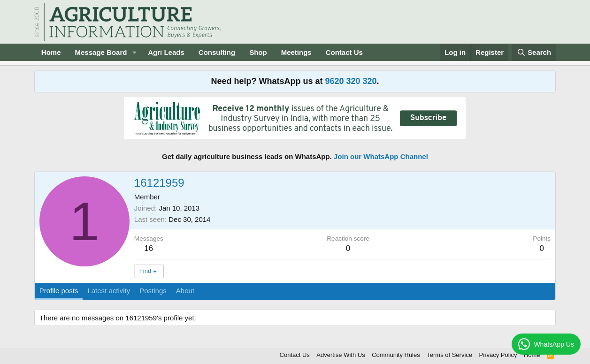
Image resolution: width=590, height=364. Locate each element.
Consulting (217, 52)
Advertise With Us (341, 355)
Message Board (101, 52)
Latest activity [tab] (109, 291)
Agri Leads (166, 52)
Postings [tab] (153, 291)
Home (51, 52)
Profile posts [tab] (59, 291)
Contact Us (344, 52)
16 (149, 248)
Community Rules (396, 355)
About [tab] (185, 291)
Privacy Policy (498, 355)
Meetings (296, 52)
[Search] (534, 52)
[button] (134, 52)
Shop (258, 52)
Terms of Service (449, 355)
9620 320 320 (351, 81)
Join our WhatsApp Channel (381, 156)
